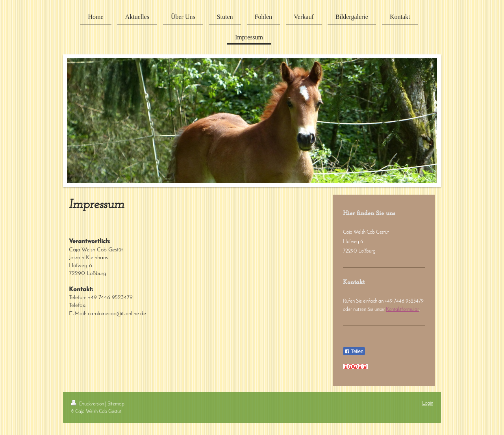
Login (428, 403)
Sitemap (116, 404)
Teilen (354, 351)
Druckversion (88, 404)
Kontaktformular (402, 310)
